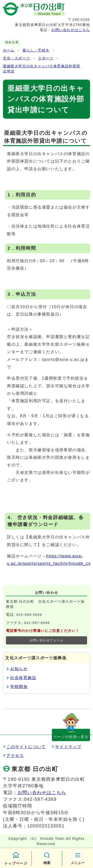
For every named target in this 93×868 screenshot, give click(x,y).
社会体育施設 (23, 678)
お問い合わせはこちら (71, 30)
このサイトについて (26, 747)
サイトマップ (68, 747)
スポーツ (46, 58)
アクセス (15, 756)
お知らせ (19, 669)
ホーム (9, 50)
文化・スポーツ (16, 58)
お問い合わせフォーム (47, 640)
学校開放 (19, 687)
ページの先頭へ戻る (71, 737)
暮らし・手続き (36, 50)
